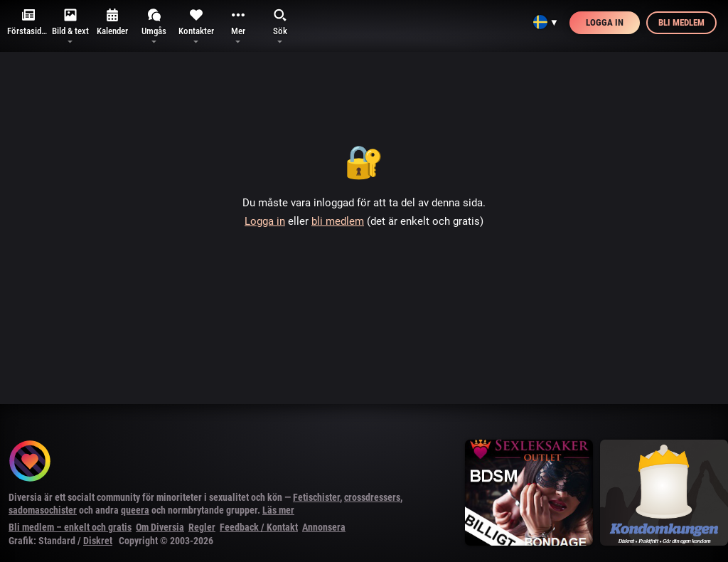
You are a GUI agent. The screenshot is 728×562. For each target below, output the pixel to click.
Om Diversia (160, 527)
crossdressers (372, 497)
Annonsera (324, 527)
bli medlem (338, 221)
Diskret (98, 541)
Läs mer (278, 510)
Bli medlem (681, 22)
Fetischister (316, 497)
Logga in (605, 22)
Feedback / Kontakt (259, 527)
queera (135, 510)
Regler (202, 527)
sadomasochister (43, 510)
